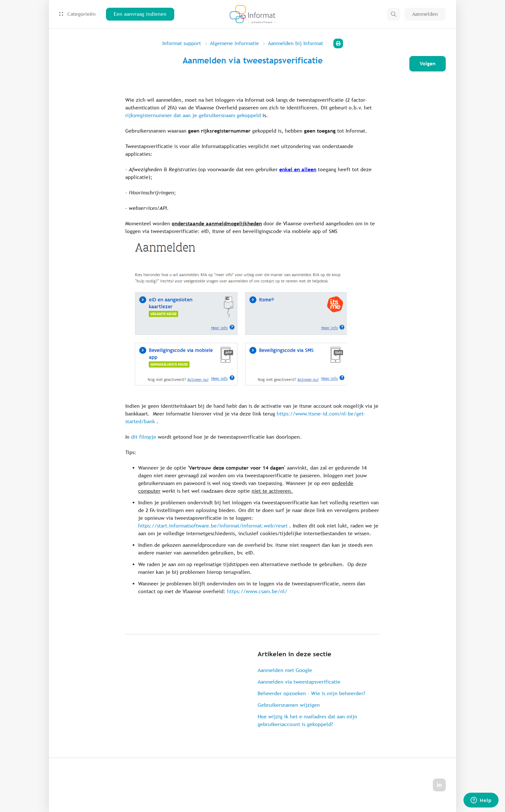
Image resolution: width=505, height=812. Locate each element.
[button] (394, 14)
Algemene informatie (234, 43)
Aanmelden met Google (285, 670)
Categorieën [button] (77, 14)
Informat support (182, 43)
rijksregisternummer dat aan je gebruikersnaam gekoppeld (193, 115)
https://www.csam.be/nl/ (257, 591)
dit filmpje (144, 437)
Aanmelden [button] (425, 14)
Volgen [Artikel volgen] (428, 64)
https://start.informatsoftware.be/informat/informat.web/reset (213, 526)
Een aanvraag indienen (140, 14)
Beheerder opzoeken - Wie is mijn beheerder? (311, 693)
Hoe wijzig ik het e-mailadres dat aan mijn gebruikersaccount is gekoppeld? (307, 720)
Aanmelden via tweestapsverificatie (299, 682)
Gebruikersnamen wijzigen (289, 705)
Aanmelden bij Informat (295, 43)
